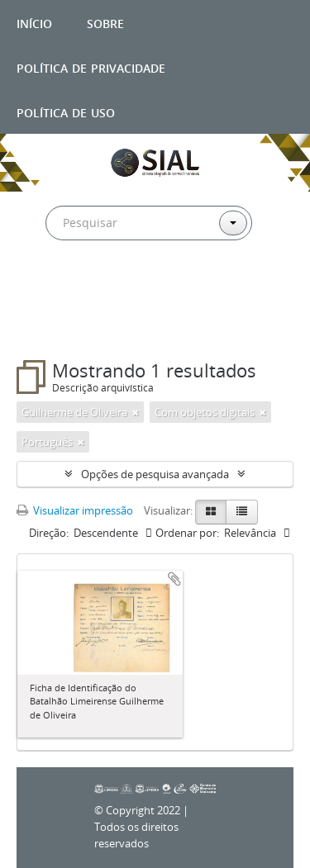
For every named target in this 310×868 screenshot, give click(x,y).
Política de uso (66, 111)
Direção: (49, 533)
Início (34, 22)
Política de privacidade (91, 66)
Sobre (105, 22)
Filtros (53, 327)
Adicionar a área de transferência (174, 579)
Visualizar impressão (75, 510)
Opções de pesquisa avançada (155, 474)
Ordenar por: (187, 533)
